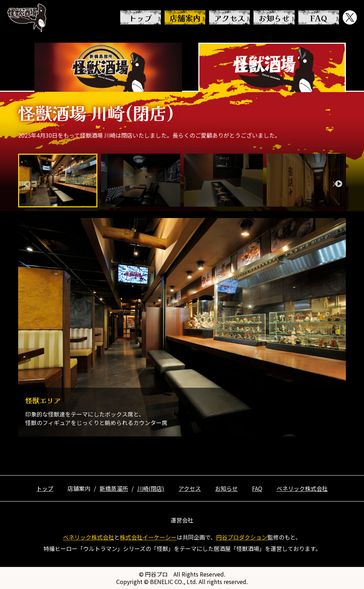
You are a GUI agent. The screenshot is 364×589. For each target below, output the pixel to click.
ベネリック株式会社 (302, 488)
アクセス (230, 18)
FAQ (318, 18)
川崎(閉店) (151, 488)
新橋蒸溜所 (114, 488)
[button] (338, 184)
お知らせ (274, 18)
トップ (140, 18)
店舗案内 (185, 18)
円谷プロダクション (242, 537)
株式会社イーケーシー (148, 537)
